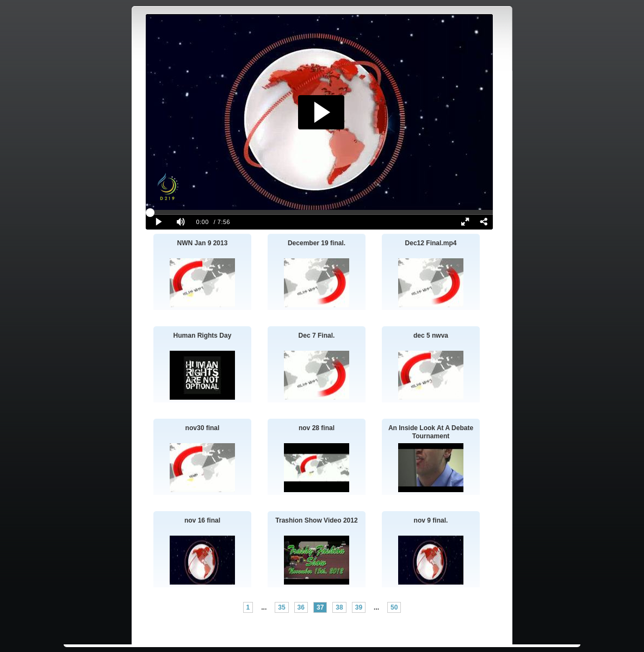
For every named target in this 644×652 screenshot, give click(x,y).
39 (359, 607)
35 (281, 607)
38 (339, 607)
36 (301, 607)
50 (394, 607)
